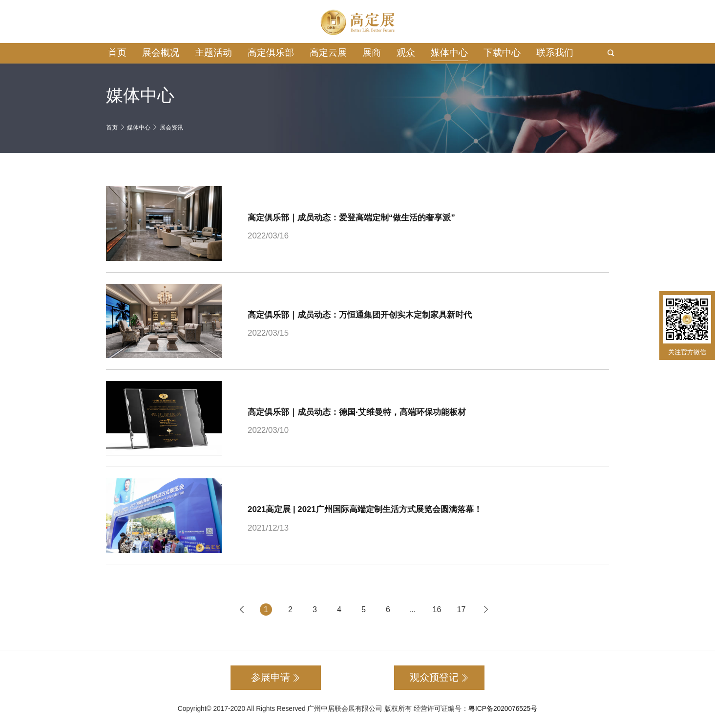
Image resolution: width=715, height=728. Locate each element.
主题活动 (213, 53)
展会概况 (161, 53)
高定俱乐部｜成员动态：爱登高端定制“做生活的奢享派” (351, 218)
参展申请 (276, 677)
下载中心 (502, 53)
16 (437, 610)
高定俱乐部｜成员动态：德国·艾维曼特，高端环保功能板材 (357, 412)
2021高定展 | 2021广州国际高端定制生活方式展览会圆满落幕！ (365, 509)
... (412, 610)
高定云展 (328, 53)
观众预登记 (439, 677)
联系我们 (555, 53)
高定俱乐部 (271, 53)
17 (462, 610)
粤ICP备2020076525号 (503, 709)
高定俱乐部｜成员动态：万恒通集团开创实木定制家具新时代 (360, 315)
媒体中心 (449, 53)
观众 (406, 53)
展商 (372, 53)
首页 (117, 53)
